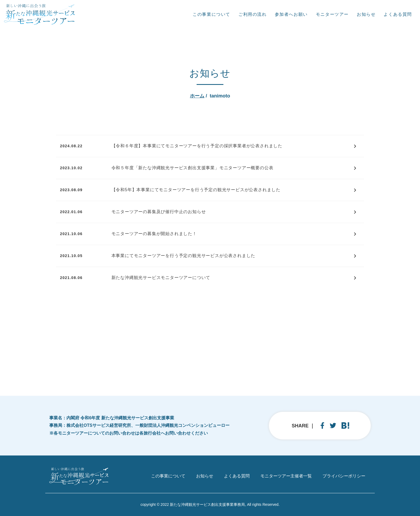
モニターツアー (332, 14)
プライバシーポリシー (344, 476)
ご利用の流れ (253, 14)
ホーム (197, 96)
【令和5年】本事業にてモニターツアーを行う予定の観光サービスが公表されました (196, 190)
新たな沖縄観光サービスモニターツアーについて (161, 278)
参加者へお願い (291, 14)
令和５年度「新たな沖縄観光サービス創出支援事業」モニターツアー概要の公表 (192, 168)
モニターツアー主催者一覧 (286, 476)
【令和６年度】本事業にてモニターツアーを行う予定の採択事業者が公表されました (197, 146)
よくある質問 (398, 14)
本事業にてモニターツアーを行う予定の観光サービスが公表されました (183, 256)
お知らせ (366, 14)
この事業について (211, 14)
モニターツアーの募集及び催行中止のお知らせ (159, 212)
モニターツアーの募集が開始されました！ (154, 234)
